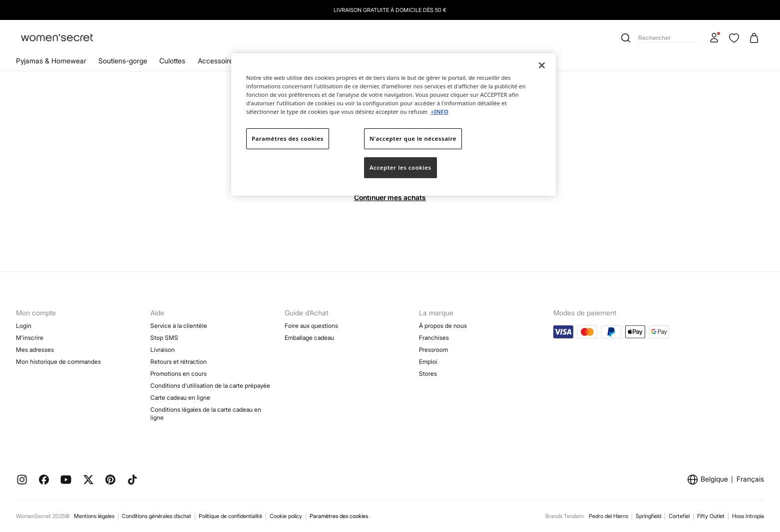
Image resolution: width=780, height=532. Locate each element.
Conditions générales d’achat (157, 516)
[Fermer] (542, 65)
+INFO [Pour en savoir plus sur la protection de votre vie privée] (439, 112)
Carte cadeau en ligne (180, 398)
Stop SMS (164, 338)
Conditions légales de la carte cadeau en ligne (206, 413)
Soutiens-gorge (123, 61)
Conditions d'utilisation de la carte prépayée (210, 386)
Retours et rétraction (179, 362)
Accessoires (217, 61)
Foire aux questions (311, 326)
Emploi (428, 362)
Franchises (434, 338)
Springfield (648, 516)
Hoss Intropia (748, 516)
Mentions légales (94, 516)
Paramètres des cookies (339, 516)
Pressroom (433, 350)
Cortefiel (679, 516)
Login (24, 326)
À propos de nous (443, 326)
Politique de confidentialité (230, 516)
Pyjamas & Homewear (51, 61)
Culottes (172, 61)
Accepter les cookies (400, 167)
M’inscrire (30, 338)
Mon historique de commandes (58, 362)
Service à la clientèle (179, 326)
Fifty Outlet (711, 516)
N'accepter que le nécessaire (413, 138)
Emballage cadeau (309, 338)
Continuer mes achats (390, 197)
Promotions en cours (179, 374)
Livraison (163, 350)
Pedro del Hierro (608, 516)
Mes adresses (35, 350)
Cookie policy (286, 516)
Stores (428, 374)
